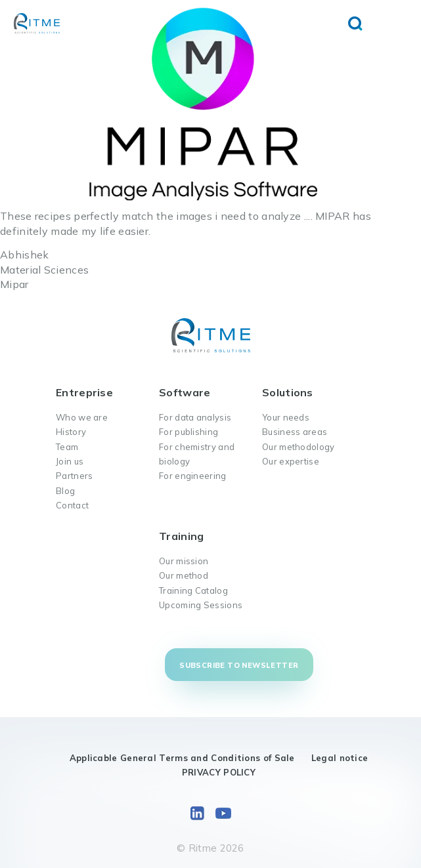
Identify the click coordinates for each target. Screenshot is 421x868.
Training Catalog (193, 590)
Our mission (184, 561)
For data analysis (195, 417)
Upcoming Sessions (201, 605)
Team (67, 447)
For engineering (193, 476)
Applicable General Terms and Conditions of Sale (182, 758)
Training (181, 536)
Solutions (288, 392)
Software (185, 392)
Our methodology (299, 447)
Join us (70, 461)
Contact (72, 505)
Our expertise (291, 461)
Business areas (295, 432)
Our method (184, 575)
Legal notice (340, 758)
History (71, 432)
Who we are (82, 417)
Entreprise (84, 392)
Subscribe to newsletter (239, 665)
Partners (74, 476)
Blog (65, 491)
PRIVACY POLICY (219, 772)
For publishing (188, 432)
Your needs (286, 417)
